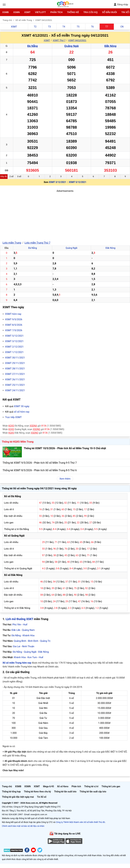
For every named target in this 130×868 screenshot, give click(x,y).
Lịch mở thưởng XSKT (19, 619)
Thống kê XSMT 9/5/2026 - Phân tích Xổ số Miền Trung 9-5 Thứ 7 (40, 463)
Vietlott (40, 12)
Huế (25, 625)
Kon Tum (32, 657)
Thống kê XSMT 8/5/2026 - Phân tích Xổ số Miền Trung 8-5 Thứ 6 (40, 470)
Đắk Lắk (16, 630)
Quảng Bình (20, 641)
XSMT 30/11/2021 (15, 358)
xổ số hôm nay (22, 412)
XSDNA (33, 426)
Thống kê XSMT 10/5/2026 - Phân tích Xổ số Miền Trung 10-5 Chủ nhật (65, 448)
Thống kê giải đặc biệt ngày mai (18, 797)
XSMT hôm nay (13, 314)
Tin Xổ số (42, 797)
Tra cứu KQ (91, 12)
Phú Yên (17, 625)
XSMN (16, 12)
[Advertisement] (65, 215)
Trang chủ (7, 786)
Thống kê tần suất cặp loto (93, 792)
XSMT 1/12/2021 (14, 352)
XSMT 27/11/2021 (15, 374)
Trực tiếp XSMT (13, 417)
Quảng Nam (28, 630)
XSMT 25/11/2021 (15, 385)
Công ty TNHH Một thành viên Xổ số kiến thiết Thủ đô (80, 822)
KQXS (11, 426)
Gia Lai (17, 646)
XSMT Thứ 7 (59, 40)
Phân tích (56, 12)
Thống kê (73, 12)
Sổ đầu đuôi (109, 12)
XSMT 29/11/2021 (15, 363)
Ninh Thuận (28, 646)
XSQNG (36, 429)
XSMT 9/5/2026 (14, 319)
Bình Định (33, 641)
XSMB (5, 12)
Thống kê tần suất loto (65, 792)
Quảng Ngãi (71, 46)
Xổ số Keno (63, 786)
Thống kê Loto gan (111, 786)
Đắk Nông (110, 46)
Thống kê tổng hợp (11, 792)
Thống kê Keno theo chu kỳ (37, 792)
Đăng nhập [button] (121, 4)
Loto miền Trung (12, 243)
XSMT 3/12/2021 (57, 182)
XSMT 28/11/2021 (15, 369)
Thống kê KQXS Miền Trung (18, 442)
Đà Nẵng (32, 46)
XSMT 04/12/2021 (77, 40)
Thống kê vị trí (91, 786)
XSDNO (35, 433)
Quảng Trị (45, 641)
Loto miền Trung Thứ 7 (37, 243)
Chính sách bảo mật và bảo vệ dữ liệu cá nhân (23, 826)
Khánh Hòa (29, 635)
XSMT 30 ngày (22, 406)
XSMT (27, 12)
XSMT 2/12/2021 (14, 347)
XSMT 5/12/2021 (78, 182)
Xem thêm (65, 479)
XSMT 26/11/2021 (15, 379)
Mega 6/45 (48, 786)
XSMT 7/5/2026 (14, 330)
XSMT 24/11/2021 (15, 390)
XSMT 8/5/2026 (14, 325)
